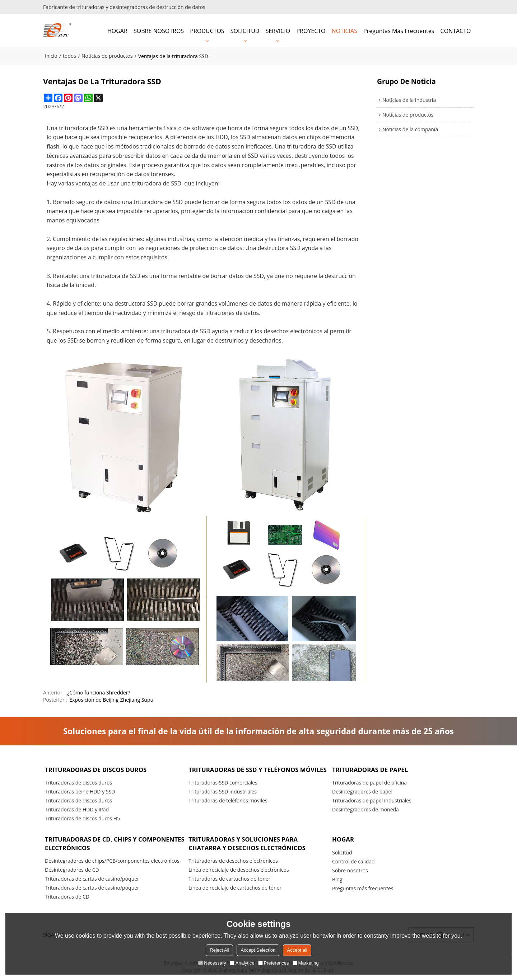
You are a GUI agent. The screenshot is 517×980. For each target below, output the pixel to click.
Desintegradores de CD (72, 870)
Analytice (242, 963)
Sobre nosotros (350, 871)
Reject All (219, 950)
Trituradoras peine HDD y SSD (80, 791)
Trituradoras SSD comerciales (223, 791)
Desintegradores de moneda (365, 809)
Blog (337, 880)
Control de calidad (353, 862)
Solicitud (342, 853)
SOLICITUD (245, 30)
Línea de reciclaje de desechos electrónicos (239, 870)
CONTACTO (456, 30)
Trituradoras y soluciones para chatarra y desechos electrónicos (248, 844)
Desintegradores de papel (362, 791)
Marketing (306, 963)
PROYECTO (311, 30)
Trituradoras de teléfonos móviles (228, 809)
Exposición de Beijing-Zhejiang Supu (111, 699)
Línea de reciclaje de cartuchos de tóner (235, 888)
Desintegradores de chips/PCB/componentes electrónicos (112, 861)
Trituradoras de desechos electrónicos (233, 861)
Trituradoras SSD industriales (223, 800)
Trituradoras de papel (371, 769)
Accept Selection (258, 950)
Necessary (212, 963)
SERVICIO (278, 30)
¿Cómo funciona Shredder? (99, 692)
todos (69, 55)
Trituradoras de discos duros (97, 769)
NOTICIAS (344, 30)
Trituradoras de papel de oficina (369, 783)
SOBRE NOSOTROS (159, 30)
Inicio (51, 55)
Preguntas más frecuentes (399, 30)
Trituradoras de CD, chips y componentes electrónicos (92, 844)
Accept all (297, 950)
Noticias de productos (107, 55)
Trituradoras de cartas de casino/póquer (92, 879)
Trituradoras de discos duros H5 (82, 818)
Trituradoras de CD (67, 897)
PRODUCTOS (207, 30)
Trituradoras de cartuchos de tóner (229, 879)
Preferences (274, 963)
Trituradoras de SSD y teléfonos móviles (245, 773)
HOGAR (117, 30)
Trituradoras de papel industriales (372, 800)
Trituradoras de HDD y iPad (77, 809)
